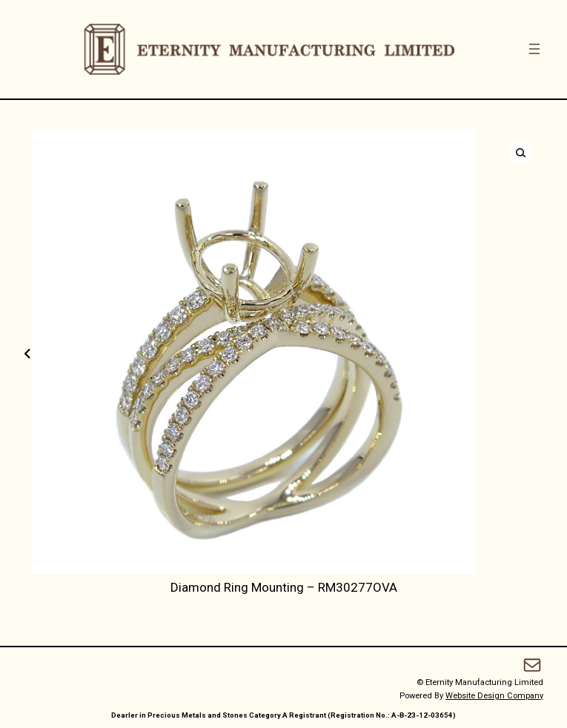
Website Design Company (494, 696)
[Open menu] (534, 49)
